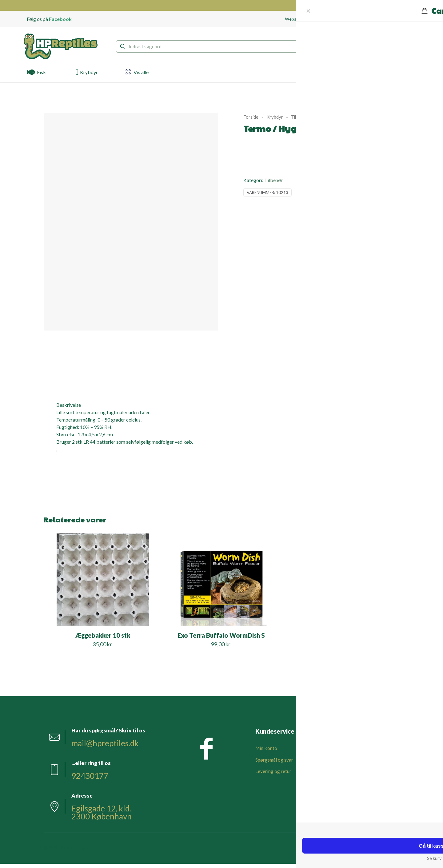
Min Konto (266, 748)
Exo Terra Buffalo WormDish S (221, 635)
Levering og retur (273, 771)
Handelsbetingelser (348, 771)
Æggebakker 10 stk (103, 635)
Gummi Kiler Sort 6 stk (340, 635)
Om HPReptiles (344, 748)
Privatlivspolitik (344, 783)
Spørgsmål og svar (274, 760)
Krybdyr (275, 117)
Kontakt (336, 760)
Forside (251, 117)
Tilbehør (299, 117)
